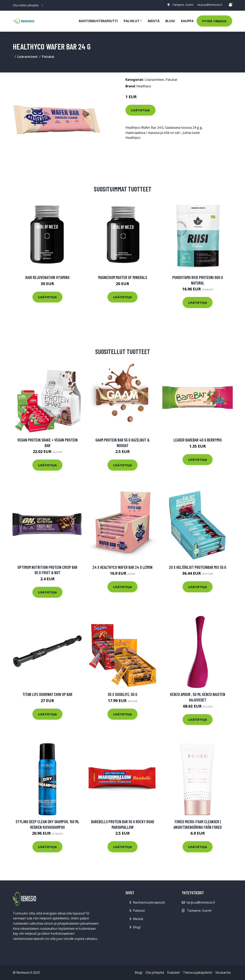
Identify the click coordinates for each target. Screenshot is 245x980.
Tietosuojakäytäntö (198, 972)
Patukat (48, 57)
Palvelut (139, 911)
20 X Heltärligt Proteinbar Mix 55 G (198, 567)
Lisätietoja (140, 110)
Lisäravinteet (27, 57)
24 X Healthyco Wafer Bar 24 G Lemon (122, 567)
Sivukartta (223, 972)
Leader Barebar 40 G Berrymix (198, 440)
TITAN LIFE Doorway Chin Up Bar (47, 694)
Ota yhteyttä (155, 972)
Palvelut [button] (132, 21)
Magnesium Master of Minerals (123, 277)
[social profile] (42, 5)
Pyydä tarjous (214, 21)
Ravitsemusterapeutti (98, 21)
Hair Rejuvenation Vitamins (47, 277)
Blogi (170, 21)
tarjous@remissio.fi (210, 5)
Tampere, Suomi (183, 5)
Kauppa (187, 21)
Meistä (154, 21)
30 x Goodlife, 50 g (122, 694)
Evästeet (173, 972)
